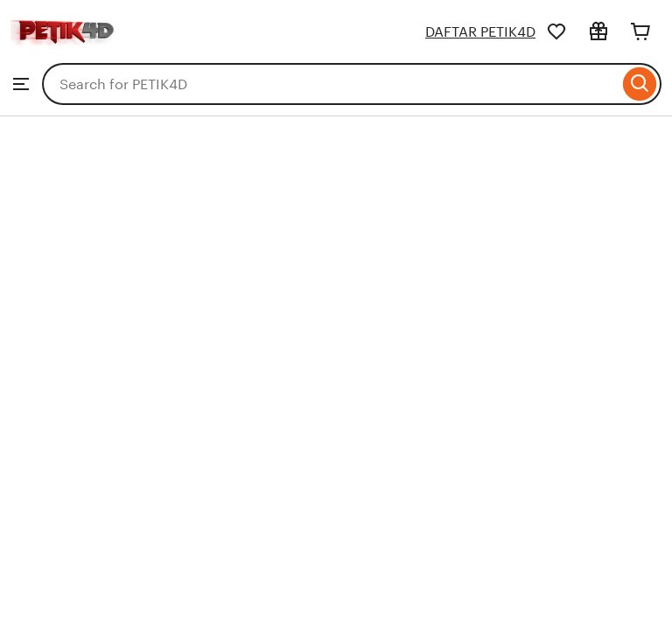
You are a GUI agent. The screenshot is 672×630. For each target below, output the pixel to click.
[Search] (640, 84)
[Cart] (640, 31)
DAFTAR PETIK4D (480, 32)
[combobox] (330, 84)
